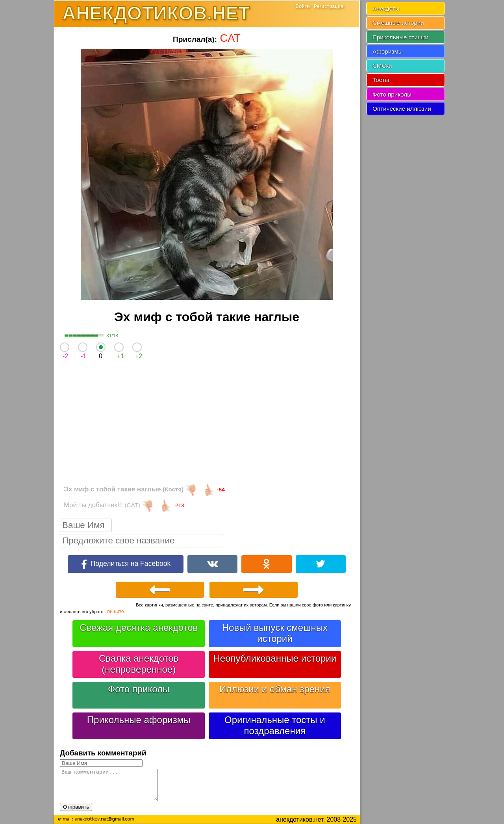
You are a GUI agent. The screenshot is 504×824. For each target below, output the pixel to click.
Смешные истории (398, 23)
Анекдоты (386, 8)
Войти (303, 6)
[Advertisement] (207, 424)
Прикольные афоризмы (139, 720)
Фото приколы (139, 689)
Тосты (381, 80)
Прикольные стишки (400, 37)
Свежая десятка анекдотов (139, 628)
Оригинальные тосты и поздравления (275, 725)
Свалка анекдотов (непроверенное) (139, 664)
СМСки (382, 66)
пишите (116, 612)
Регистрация (329, 6)
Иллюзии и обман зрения (275, 689)
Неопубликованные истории (275, 658)
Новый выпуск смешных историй (275, 633)
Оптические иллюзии (402, 109)
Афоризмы (388, 51)
